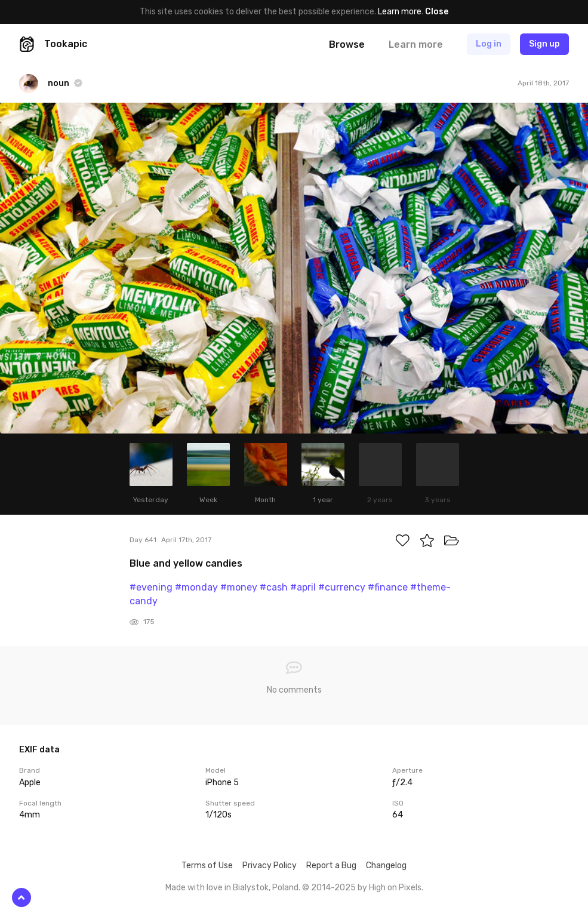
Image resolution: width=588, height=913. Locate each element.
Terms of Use (207, 866)
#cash (274, 587)
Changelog (386, 866)
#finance (388, 587)
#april (303, 587)
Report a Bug (331, 866)
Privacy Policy (270, 866)
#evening (151, 587)
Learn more (400, 12)
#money (239, 587)
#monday (196, 587)
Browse (347, 44)
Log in (489, 44)
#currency (342, 587)
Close (437, 12)
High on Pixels (395, 888)
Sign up (544, 44)
